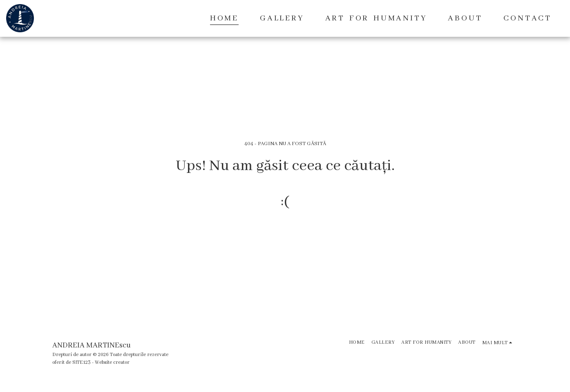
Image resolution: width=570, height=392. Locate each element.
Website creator (112, 362)
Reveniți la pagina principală (285, 235)
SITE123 (82, 362)
